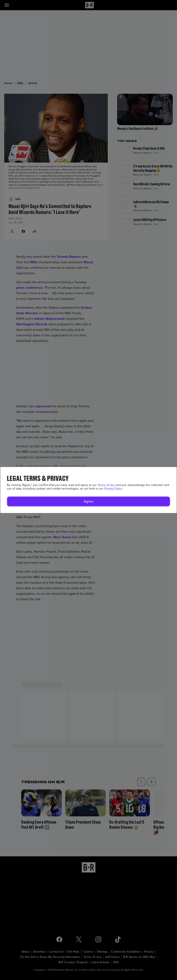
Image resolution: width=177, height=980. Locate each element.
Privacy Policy (113, 489)
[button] (88, 501)
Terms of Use (106, 485)
